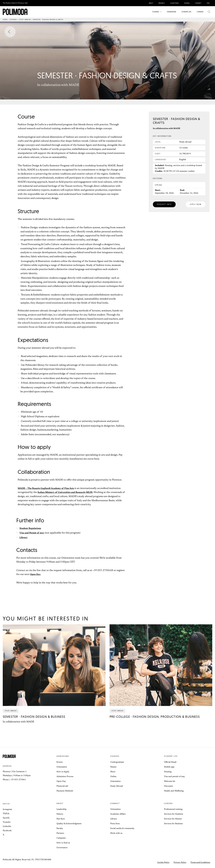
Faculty (60, 828)
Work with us (116, 833)
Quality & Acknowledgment (69, 824)
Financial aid (62, 786)
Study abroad (25, 20)
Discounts (168, 786)
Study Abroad (117, 786)
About (60, 803)
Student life (171, 756)
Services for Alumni (173, 819)
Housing (168, 772)
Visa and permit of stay (174, 777)
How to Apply (63, 772)
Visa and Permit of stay (33, 533)
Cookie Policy (163, 863)
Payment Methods (65, 791)
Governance (62, 848)
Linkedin (7, 826)
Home (5, 20)
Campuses (61, 838)
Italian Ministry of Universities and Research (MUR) (68, 492)
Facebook (7, 831)
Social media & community (122, 828)
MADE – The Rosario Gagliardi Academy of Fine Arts (48, 488)
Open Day (36, 574)
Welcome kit (170, 781)
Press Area (115, 824)
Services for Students (174, 814)
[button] (161, 12)
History (60, 814)
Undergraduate (117, 762)
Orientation (62, 767)
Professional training (173, 809)
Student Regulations (31, 528)
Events (60, 762)
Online (113, 777)
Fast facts (61, 819)
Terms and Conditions (200, 863)
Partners (60, 833)
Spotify (6, 818)
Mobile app (169, 767)
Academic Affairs (118, 814)
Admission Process (65, 777)
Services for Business (173, 824)
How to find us (63, 843)
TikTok (6, 814)
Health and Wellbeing (174, 791)
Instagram (7, 809)
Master (113, 767)
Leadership (61, 809)
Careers (168, 803)
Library (24, 538)
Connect (115, 803)
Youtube (7, 822)
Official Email (170, 762)
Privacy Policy (180, 863)
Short (113, 772)
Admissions (63, 756)
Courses (13, 20)
